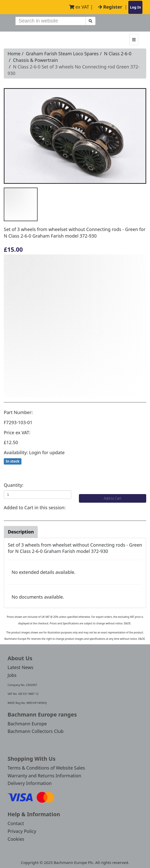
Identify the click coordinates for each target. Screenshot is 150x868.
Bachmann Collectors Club (36, 731)
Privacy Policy (22, 831)
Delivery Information (30, 783)
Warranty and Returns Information (44, 776)
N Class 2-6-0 (118, 54)
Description (21, 532)
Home (14, 54)
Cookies (16, 839)
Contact (16, 823)
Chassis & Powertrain (35, 60)
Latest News (20, 667)
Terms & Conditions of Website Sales (46, 768)
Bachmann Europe (27, 724)
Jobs (12, 675)
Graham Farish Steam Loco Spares (62, 54)
